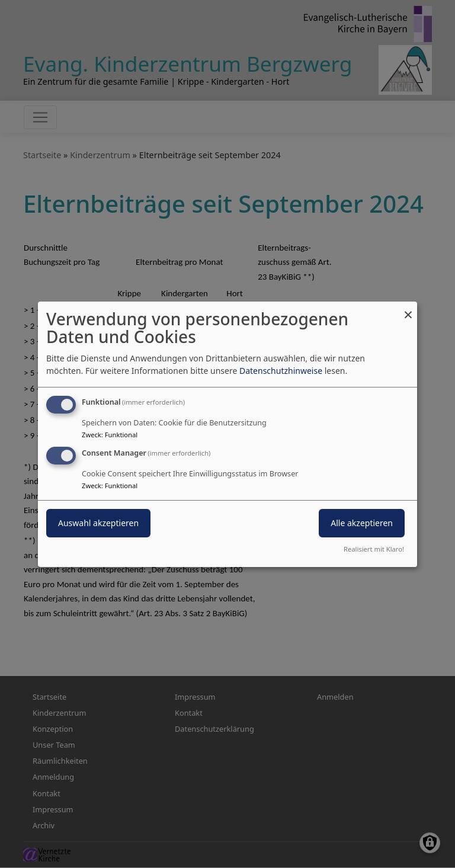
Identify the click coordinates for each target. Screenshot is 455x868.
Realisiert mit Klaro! (374, 549)
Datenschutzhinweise (281, 371)
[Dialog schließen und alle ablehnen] (408, 308)
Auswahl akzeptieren (98, 523)
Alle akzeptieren (362, 523)
